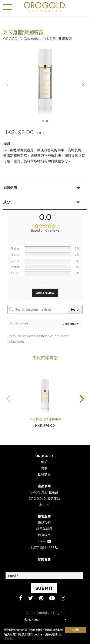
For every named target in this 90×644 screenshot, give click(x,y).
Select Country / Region (45, 613)
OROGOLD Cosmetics (22, 39)
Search (75, 309)
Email (44, 541)
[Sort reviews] (70, 324)
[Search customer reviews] (37, 309)
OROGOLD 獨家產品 (44, 499)
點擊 (44, 468)
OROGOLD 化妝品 (44, 493)
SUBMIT (44, 588)
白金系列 (49, 39)
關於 (44, 462)
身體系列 (65, 39)
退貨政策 (44, 535)
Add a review (45, 293)
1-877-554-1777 (44, 548)
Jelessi (44, 505)
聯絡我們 (44, 523)
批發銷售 (44, 475)
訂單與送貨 (44, 529)
